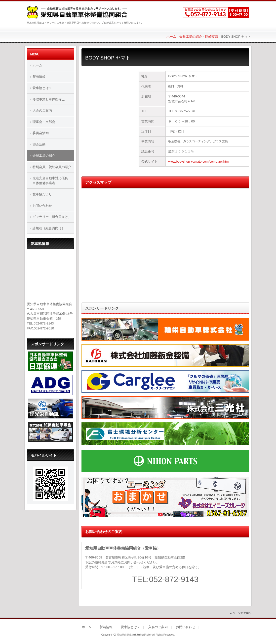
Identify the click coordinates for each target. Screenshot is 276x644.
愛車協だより (42, 194)
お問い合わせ (42, 206)
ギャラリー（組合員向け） (52, 217)
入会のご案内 (42, 110)
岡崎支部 (212, 37)
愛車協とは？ (42, 88)
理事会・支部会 (44, 122)
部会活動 (39, 144)
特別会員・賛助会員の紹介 (52, 167)
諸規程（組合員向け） (49, 228)
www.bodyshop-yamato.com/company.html (199, 161)
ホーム (171, 37)
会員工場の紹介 (191, 37)
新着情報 (39, 77)
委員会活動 (41, 133)
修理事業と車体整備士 (49, 99)
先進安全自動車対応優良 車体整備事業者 (52, 181)
